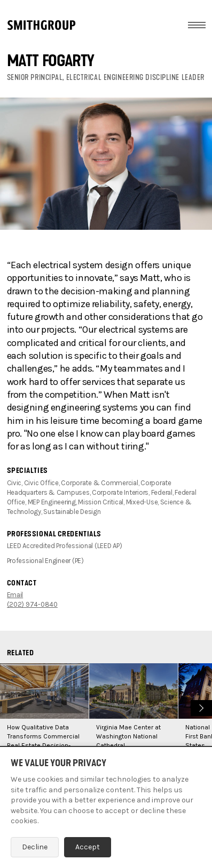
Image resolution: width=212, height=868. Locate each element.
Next (200, 707)
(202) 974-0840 (32, 604)
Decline (35, 847)
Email (15, 595)
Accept (88, 847)
